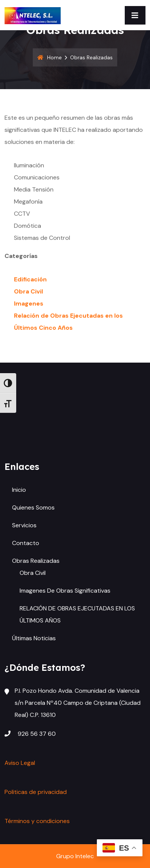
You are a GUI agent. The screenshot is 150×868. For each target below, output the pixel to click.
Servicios (24, 525)
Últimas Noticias (34, 638)
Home (50, 57)
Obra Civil (28, 291)
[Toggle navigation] (135, 15)
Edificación (30, 279)
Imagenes (29, 303)
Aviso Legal (20, 763)
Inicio (19, 490)
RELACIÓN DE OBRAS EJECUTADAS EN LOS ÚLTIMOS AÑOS (77, 614)
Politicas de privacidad (36, 792)
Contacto (26, 543)
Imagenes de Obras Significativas (65, 591)
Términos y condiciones (37, 821)
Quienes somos (33, 507)
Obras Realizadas (36, 561)
